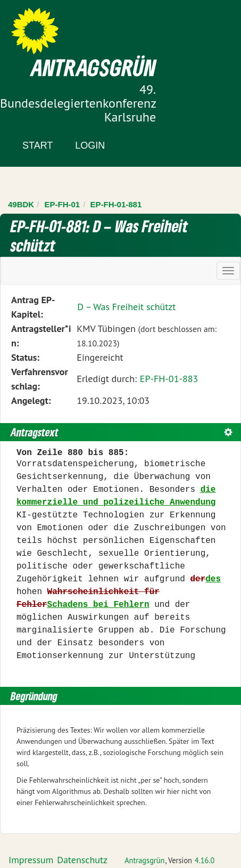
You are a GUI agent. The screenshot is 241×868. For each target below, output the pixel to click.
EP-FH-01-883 (169, 379)
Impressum (31, 860)
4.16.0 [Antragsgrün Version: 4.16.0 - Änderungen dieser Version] (205, 860)
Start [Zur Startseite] (38, 145)
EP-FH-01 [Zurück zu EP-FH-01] (63, 204)
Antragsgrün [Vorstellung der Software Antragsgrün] (144, 860)
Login (90, 145)
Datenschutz (82, 860)
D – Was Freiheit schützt (126, 307)
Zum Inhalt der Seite (48, 26)
